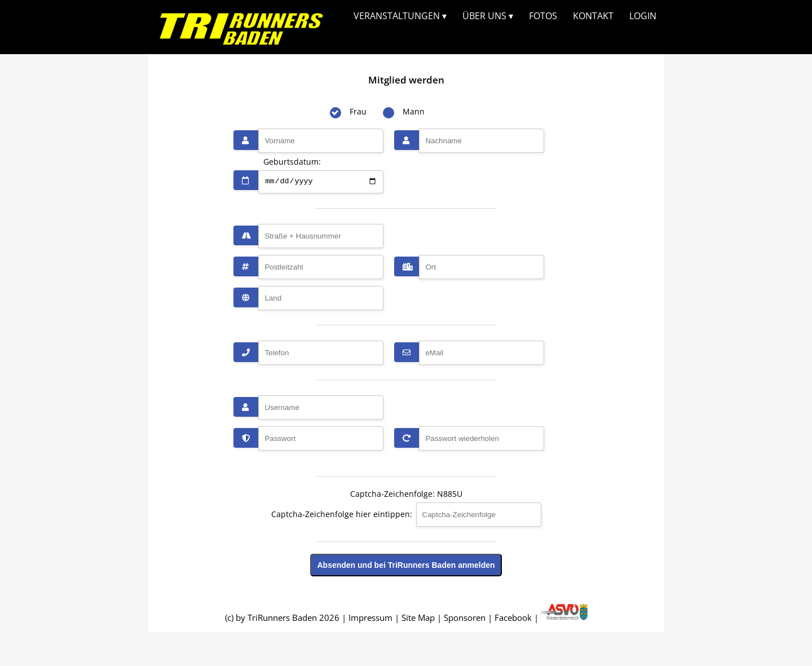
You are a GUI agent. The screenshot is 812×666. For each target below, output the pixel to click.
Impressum (370, 618)
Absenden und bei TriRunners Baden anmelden (406, 565)
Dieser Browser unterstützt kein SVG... (241, 25)
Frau (358, 111)
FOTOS (543, 16)
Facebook (513, 618)
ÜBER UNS (488, 16)
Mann (414, 111)
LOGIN (643, 16)
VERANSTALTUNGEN (400, 16)
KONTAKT (593, 16)
